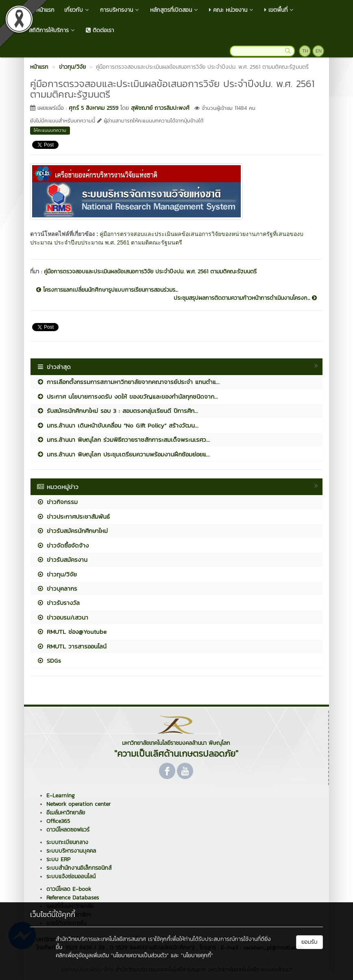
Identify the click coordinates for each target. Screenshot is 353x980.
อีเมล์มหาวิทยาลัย (66, 813)
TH (305, 51)
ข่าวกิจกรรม (57, 502)
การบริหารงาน (120, 10)
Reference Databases (73, 898)
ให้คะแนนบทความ (50, 130)
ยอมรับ (309, 942)
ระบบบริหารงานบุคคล (71, 851)
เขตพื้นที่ (280, 10)
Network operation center (78, 804)
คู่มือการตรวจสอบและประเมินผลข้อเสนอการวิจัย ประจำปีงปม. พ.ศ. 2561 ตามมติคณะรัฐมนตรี (150, 272)
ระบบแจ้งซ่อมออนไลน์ (71, 876)
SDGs (49, 660)
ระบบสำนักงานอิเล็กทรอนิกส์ (79, 868)
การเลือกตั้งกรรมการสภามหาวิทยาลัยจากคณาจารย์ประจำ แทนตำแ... (128, 382)
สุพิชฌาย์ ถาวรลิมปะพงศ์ (160, 108)
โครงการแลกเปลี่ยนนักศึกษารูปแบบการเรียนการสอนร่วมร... (107, 290)
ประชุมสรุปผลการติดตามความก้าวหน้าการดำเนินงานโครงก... (245, 298)
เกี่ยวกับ (77, 10)
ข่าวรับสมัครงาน (62, 560)
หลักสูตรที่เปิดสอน (175, 10)
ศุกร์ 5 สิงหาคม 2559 (94, 108)
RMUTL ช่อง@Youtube (72, 632)
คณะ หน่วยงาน (232, 10)
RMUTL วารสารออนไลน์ (72, 646)
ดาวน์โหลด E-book (69, 889)
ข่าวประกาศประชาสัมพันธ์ (73, 516)
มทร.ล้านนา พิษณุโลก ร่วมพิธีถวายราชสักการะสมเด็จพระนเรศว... (123, 440)
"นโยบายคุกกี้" (197, 955)
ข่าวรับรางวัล (58, 603)
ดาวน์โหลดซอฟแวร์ (68, 830)
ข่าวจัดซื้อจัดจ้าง (63, 545)
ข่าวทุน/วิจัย (57, 574)
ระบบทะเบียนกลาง (67, 842)
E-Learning (61, 796)
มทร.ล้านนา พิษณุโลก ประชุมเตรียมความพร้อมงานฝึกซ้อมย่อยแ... (123, 454)
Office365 (58, 821)
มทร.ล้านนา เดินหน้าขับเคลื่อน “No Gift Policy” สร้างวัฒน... (118, 425)
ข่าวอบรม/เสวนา (62, 617)
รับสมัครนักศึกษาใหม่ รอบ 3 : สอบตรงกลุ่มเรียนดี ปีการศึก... (117, 411)
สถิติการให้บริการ (52, 30)
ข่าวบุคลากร (57, 588)
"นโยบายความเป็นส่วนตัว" (140, 955)
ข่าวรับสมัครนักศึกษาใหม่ (72, 531)
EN (319, 51)
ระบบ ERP (58, 859)
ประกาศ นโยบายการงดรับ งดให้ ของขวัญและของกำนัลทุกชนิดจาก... (127, 396)
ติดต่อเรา (100, 30)
